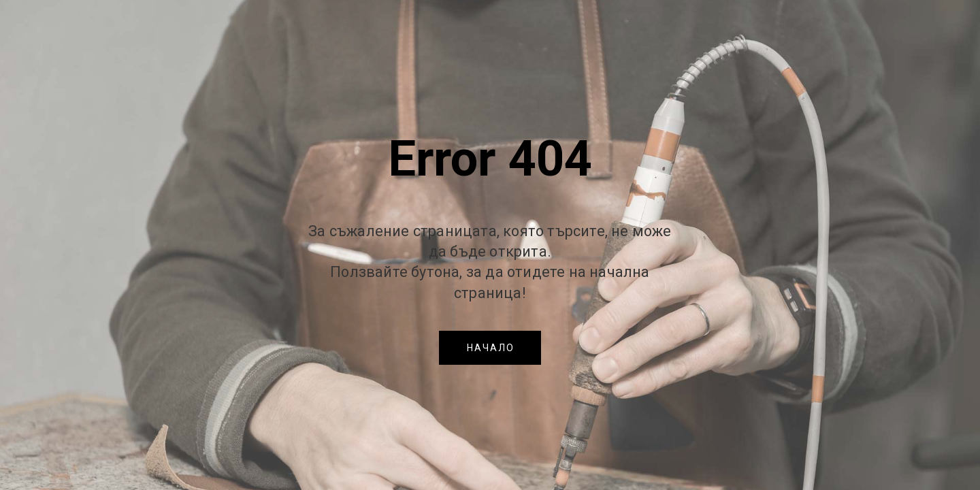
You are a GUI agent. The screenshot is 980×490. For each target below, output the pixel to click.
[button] (490, 348)
